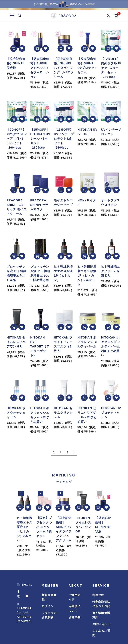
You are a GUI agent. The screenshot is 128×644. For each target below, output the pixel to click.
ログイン (48, 606)
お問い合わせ (101, 624)
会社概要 (75, 617)
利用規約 (98, 595)
